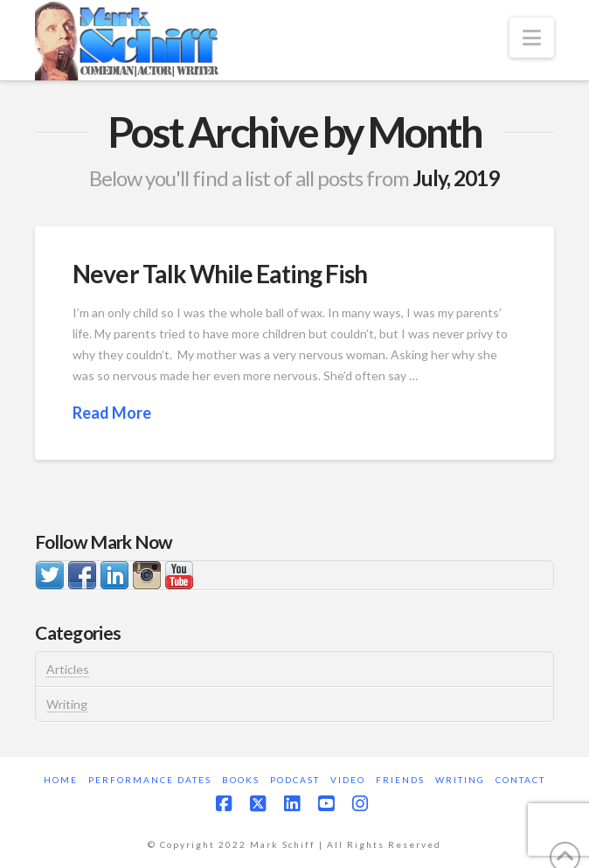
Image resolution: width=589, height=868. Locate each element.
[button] (532, 38)
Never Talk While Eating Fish (220, 274)
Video (348, 780)
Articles (68, 669)
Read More (112, 413)
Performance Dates (150, 780)
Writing (67, 704)
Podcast (295, 780)
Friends (400, 780)
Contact (520, 780)
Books (241, 780)
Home (61, 780)
